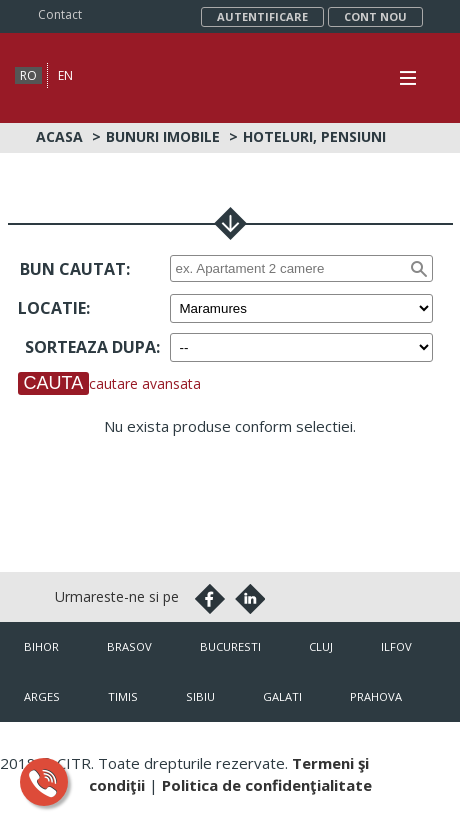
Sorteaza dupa (90, 347)
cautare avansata (145, 383)
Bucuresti (230, 646)
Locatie (52, 308)
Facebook (210, 599)
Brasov (129, 646)
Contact (60, 14)
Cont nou (375, 16)
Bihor (41, 646)
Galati (282, 696)
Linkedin (250, 599)
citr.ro (414, 746)
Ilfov (396, 646)
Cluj (321, 646)
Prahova (376, 696)
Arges (42, 696)
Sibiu (200, 696)
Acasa (59, 136)
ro (28, 75)
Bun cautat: (75, 269)
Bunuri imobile (163, 136)
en (65, 75)
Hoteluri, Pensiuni (314, 136)
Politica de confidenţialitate (267, 785)
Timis (123, 696)
